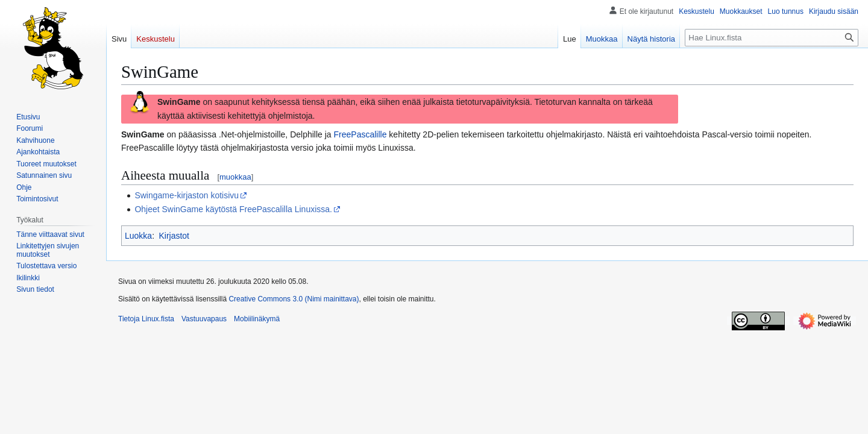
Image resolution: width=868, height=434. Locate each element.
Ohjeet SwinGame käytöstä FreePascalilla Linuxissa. (233, 209)
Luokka (138, 236)
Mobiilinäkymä (257, 319)
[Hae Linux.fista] (772, 38)
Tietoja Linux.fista (146, 319)
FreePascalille (360, 134)
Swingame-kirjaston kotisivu (187, 195)
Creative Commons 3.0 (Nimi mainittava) (294, 299)
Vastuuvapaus (204, 319)
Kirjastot (174, 236)
